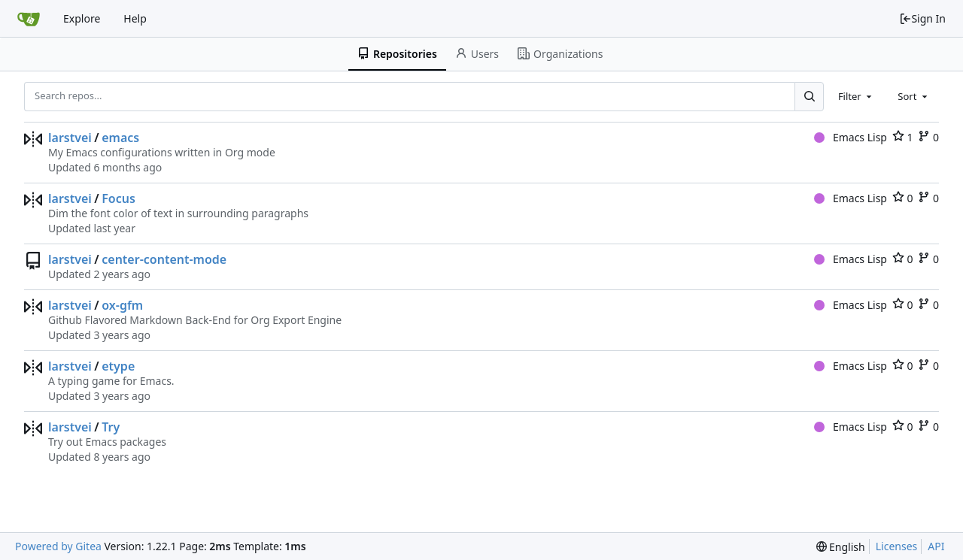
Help (135, 18)
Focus (118, 198)
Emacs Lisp (851, 137)
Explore (82, 18)
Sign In (922, 18)
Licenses (897, 546)
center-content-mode (164, 259)
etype (118, 366)
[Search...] (809, 96)
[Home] (29, 19)
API (936, 546)
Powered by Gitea (58, 546)
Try (111, 427)
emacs (120, 138)
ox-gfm (122, 305)
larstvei (70, 138)
